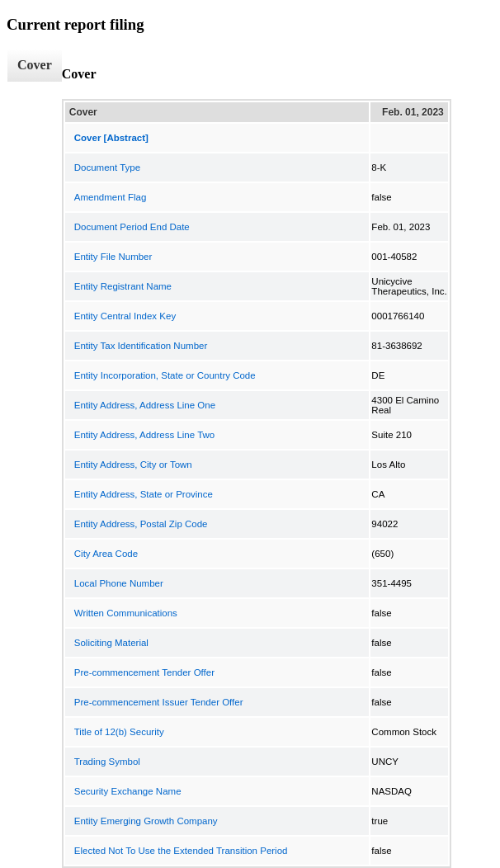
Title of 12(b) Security (119, 732)
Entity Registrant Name (123, 286)
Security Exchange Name (128, 791)
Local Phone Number (119, 583)
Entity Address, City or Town (133, 465)
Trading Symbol (107, 762)
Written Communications (126, 613)
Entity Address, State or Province (144, 494)
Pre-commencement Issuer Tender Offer (159, 702)
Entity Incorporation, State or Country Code (165, 375)
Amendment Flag (111, 197)
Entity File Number (113, 257)
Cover (35, 65)
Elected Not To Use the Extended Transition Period (181, 851)
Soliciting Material (111, 643)
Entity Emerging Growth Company (146, 821)
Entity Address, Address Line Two (144, 435)
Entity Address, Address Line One (145, 405)
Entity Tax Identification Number (141, 346)
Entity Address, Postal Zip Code (141, 524)
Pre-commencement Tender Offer (144, 672)
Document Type (107, 167)
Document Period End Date (132, 227)
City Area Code (106, 554)
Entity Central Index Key (125, 316)
